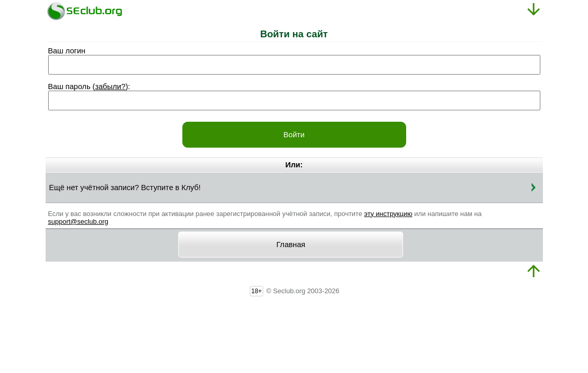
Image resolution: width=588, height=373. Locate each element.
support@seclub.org (78, 221)
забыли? (110, 87)
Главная (291, 245)
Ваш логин (67, 51)
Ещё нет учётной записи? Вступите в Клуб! (125, 188)
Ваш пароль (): (89, 87)
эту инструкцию (388, 214)
